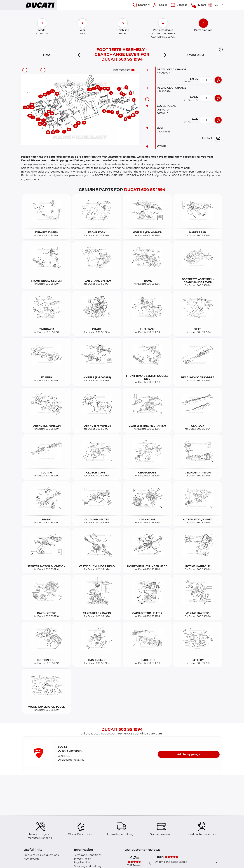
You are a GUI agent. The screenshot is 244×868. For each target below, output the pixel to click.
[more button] (211, 80)
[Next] (163, 55)
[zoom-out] (25, 70)
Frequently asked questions (41, 855)
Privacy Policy (82, 859)
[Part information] (147, 99)
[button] (221, 49)
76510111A (163, 113)
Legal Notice (82, 862)
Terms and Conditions (88, 855)
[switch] (134, 70)
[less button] (202, 80)
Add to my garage (189, 754)
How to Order (32, 859)
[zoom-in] (43, 70)
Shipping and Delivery (88, 866)
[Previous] (81, 55)
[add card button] (218, 80)
